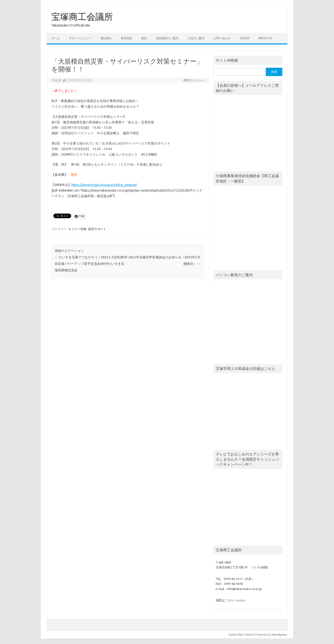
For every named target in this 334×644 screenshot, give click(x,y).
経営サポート (97, 229)
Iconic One (236, 634)
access (244, 38)
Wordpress (280, 634)
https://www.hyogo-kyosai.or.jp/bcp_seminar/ (104, 185)
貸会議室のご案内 (167, 38)
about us (265, 38)
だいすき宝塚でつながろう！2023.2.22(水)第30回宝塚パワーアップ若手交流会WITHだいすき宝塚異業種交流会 (91, 264)
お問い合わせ (222, 38)
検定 (144, 38)
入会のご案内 (196, 38)
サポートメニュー (80, 38)
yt (64, 80)
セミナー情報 (77, 229)
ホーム (55, 38)
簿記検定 (106, 38)
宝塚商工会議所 (82, 16)
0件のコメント (194, 80)
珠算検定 (126, 38)
